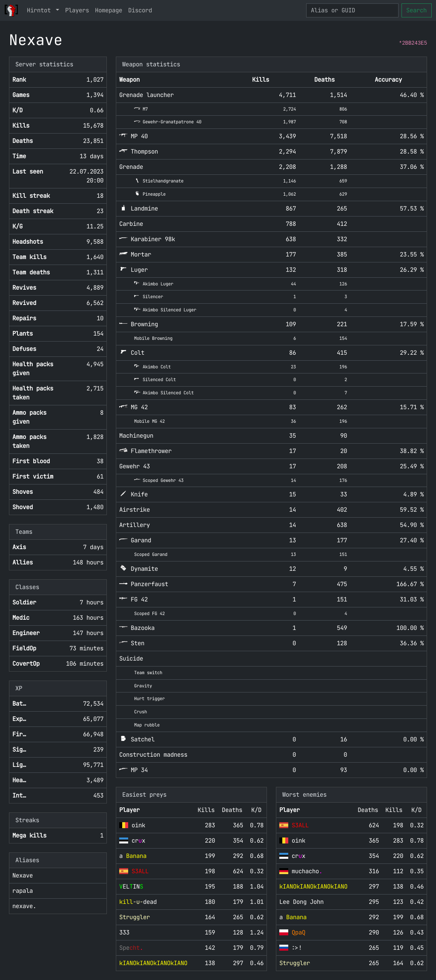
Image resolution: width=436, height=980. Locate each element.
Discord (140, 10)
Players (77, 10)
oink (138, 825)
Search (416, 10)
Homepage (109, 10)
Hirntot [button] (40, 10)
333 (124, 932)
